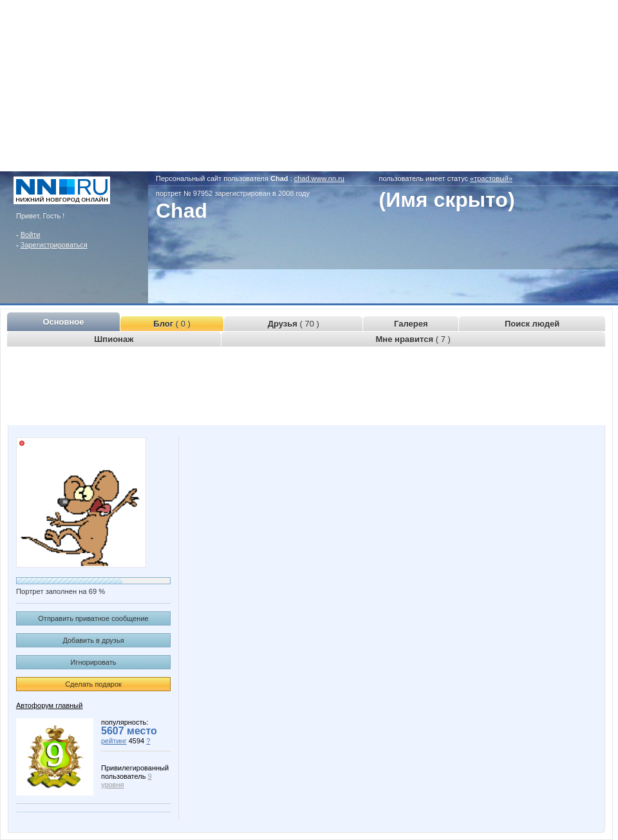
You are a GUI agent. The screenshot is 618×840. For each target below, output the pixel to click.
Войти (31, 234)
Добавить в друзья (93, 640)
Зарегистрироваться (54, 245)
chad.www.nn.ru (319, 178)
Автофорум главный (49, 705)
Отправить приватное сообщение (93, 618)
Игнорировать (94, 662)
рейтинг (114, 741)
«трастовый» (491, 178)
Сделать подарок (93, 684)
